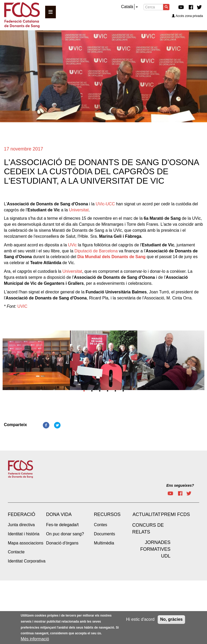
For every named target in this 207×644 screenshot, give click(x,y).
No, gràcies (171, 620)
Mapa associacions (26, 543)
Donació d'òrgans (62, 543)
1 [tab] (84, 391)
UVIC (22, 306)
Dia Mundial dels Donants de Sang (111, 257)
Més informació (35, 639)
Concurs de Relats (148, 529)
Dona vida (59, 514)
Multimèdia (104, 543)
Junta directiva (21, 525)
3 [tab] (100, 391)
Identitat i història (24, 534)
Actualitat (147, 514)
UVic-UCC (105, 204)
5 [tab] (115, 391)
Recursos (107, 514)
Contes (101, 525)
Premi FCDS (175, 514)
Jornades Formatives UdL (155, 549)
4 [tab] (108, 391)
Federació (22, 514)
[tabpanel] (36, 362)
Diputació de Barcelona (96, 251)
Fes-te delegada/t (63, 525)
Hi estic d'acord (140, 620)
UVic (72, 245)
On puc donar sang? (65, 534)
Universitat (79, 210)
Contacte (16, 552)
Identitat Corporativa (27, 561)
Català (127, 7)
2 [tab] (92, 391)
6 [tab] (123, 391)
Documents (105, 534)
